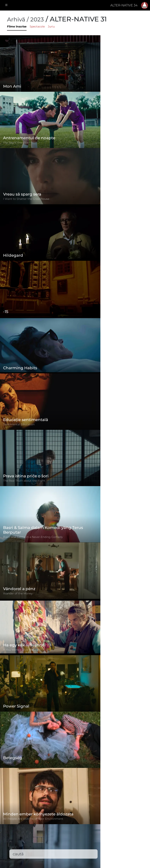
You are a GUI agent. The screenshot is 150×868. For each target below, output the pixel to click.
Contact (59, 842)
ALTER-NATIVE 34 (124, 5)
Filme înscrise (17, 26)
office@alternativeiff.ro (122, 836)
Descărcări (60, 850)
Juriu (51, 26)
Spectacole (37, 26)
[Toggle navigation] (6, 5)
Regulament (62, 819)
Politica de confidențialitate (74, 827)
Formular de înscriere (69, 811)
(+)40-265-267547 (118, 828)
